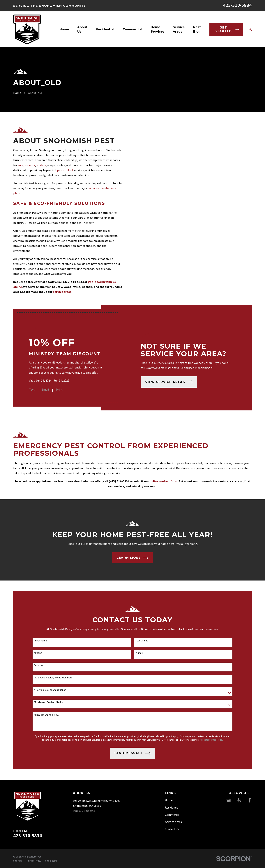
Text (37, 389)
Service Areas (173, 822)
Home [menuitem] (64, 29)
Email (50, 389)
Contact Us (172, 829)
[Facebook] (250, 800)
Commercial (173, 815)
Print (64, 389)
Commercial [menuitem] (132, 29)
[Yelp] (239, 800)
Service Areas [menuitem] (179, 29)
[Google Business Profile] (229, 800)
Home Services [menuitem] (158, 29)
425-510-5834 (237, 5)
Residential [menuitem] (105, 29)
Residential (172, 807)
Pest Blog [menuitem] (197, 29)
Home (169, 800)
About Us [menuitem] (82, 29)
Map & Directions (84, 811)
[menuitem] (18, 861)
